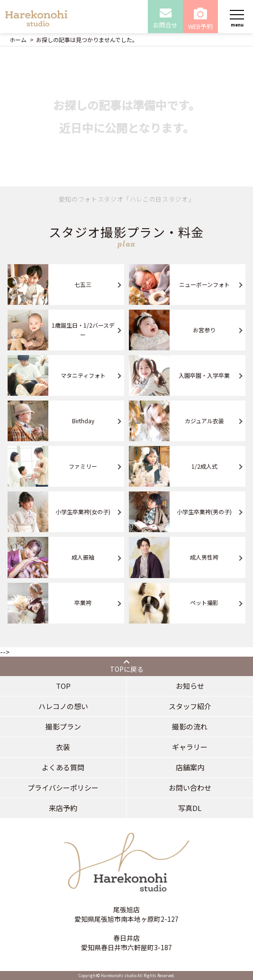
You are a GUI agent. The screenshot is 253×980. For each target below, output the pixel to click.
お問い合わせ (190, 788)
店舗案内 (190, 767)
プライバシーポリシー (63, 788)
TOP (63, 686)
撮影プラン (63, 726)
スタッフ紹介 (190, 706)
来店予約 (63, 808)
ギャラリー (190, 747)
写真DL (190, 808)
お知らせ (190, 686)
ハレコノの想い (63, 706)
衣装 (63, 747)
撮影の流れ (190, 726)
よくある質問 (63, 767)
